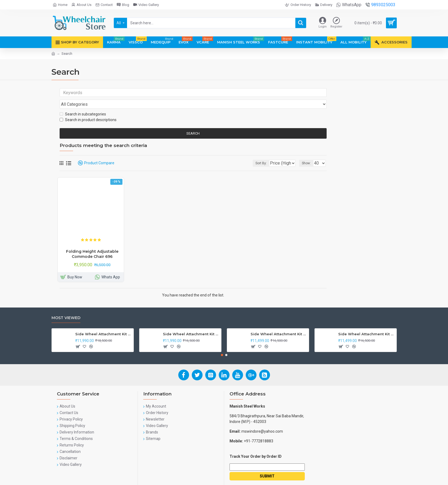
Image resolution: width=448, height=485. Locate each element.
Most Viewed (66, 308)
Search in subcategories (83, 104)
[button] (222, 345)
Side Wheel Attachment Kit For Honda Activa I (366, 324)
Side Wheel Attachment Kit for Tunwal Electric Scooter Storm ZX (279, 324)
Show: (308, 153)
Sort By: (257, 153)
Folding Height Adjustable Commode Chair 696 (92, 244)
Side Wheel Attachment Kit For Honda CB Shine (103, 324)
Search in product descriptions (88, 110)
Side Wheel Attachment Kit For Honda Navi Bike (191, 324)
